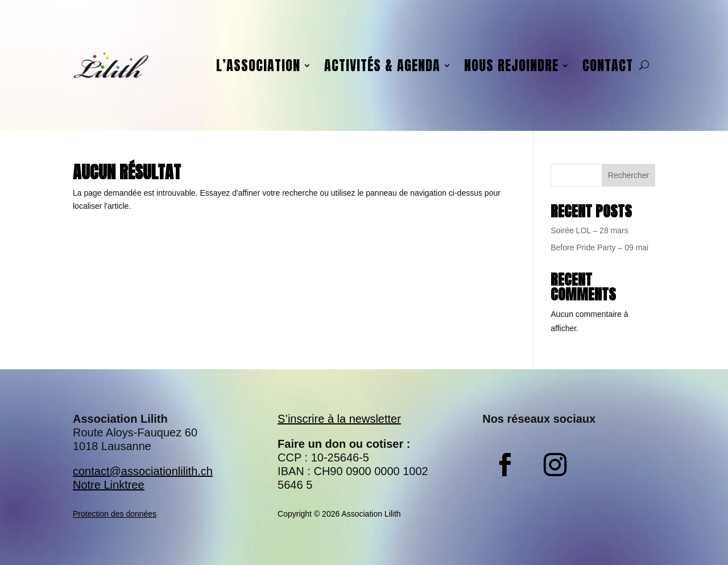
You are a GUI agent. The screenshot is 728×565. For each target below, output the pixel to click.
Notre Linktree (109, 485)
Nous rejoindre (511, 65)
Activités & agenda (382, 65)
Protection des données (115, 514)
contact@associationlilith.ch (143, 471)
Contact (608, 65)
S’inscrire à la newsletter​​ (339, 419)
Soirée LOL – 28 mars (589, 230)
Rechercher (628, 175)
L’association (258, 65)
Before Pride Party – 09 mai (599, 248)
